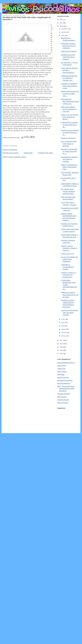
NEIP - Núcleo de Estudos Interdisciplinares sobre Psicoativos (66, 389)
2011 (61, 340)
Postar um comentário (10, 150)
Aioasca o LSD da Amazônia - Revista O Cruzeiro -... (69, 248)
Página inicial (28, 153)
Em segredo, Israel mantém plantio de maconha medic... (68, 191)
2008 (61, 350)
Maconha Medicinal (64, 383)
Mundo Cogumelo (63, 377)
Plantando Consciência (65, 380)
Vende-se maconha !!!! (68, 138)
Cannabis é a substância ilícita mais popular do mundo (69, 86)
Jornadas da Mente (64, 394)
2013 (61, 23)
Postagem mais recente (10, 153)
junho (63, 319)
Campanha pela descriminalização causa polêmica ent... (70, 101)
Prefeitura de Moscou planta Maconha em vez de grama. (70, 295)
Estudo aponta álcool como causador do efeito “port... (70, 94)
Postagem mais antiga (45, 153)
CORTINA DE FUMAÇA (69, 51)
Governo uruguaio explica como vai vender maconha (69, 313)
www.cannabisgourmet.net (66, 363)
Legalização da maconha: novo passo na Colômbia (69, 159)
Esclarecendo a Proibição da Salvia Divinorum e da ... (69, 125)
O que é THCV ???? (68, 254)
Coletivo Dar (61, 369)
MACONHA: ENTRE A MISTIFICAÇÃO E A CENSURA (68, 46)
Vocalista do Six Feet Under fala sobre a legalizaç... (68, 57)
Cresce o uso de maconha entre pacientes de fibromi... (70, 117)
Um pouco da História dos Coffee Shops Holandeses (69, 259)
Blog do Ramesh (63, 403)
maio (63, 323)
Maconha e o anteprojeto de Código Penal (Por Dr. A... (69, 151)
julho (63, 36)
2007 (61, 354)
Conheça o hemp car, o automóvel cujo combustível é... (69, 275)
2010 (61, 344)
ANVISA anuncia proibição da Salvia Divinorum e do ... (70, 133)
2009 (61, 347)
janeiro (64, 336)
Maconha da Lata (63, 400)
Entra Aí (12, 137)
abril (63, 326)
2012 (61, 26)
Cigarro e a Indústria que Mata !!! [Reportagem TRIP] (69, 167)
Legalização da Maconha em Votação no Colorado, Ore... (69, 78)
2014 (61, 20)
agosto (64, 32)
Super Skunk (61, 366)
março (64, 329)
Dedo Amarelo (62, 372)
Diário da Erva (62, 397)
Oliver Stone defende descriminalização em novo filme (69, 109)
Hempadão (61, 374)
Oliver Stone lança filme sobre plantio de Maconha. (69, 144)
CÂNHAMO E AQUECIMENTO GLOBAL (67, 267)
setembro (65, 29)
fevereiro (64, 333)
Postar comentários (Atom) (17, 157)
